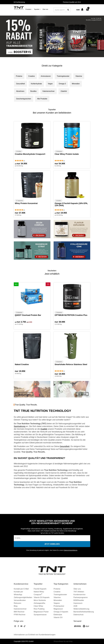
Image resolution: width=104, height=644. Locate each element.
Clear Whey (38, 606)
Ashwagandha (39, 603)
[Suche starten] (68, 10)
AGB (75, 606)
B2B (78, 10)
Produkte (29, 9)
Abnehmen (20, 91)
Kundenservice (79, 595)
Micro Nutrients (40, 600)
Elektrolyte (58, 615)
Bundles (33, 91)
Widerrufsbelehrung (81, 609)
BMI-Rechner (19, 612)
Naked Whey (39, 592)
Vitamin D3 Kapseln (42, 597)
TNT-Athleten (79, 592)
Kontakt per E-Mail (21, 589)
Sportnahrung (20, 426)
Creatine (32, 76)
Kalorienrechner (49, 91)
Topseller (37, 9)
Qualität (44, 429)
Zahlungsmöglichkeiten (23, 597)
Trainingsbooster (63, 76)
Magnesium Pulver (41, 612)
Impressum (78, 603)
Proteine (19, 76)
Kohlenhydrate (36, 84)
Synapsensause (40, 615)
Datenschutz (79, 615)
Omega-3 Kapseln (61, 612)
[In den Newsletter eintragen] (52, 544)
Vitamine (79, 76)
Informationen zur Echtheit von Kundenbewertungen (35, 635)
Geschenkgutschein (24, 99)
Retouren (18, 603)
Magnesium (58, 609)
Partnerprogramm (81, 597)
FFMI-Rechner (20, 615)
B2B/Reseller (79, 600)
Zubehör (64, 91)
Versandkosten (20, 600)
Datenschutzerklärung (70, 550)
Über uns (45, 9)
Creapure (38, 595)
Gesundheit (20, 84)
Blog (16, 606)
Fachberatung (19, 2)
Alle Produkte (42, 99)
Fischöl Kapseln (40, 589)
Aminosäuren (46, 76)
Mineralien (76, 84)
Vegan (50, 84)
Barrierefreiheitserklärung (84, 612)
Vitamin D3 (58, 617)
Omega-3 (62, 84)
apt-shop (69, 641)
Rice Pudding (39, 609)
